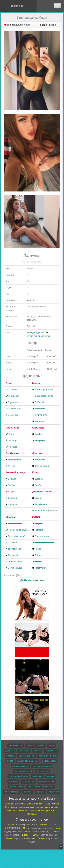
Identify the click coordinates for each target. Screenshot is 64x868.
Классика (13, 390)
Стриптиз (38, 428)
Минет (36, 383)
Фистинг (38, 453)
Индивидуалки (37, 333)
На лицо (13, 440)
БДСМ (36, 517)
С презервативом (44, 390)
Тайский (13, 542)
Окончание (13, 428)
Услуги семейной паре (47, 511)
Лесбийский (15, 409)
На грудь (13, 447)
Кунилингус (41, 415)
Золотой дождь (15, 472)
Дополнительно (42, 491)
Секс (9, 383)
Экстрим (11, 491)
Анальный (14, 396)
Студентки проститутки (39, 336)
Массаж (10, 517)
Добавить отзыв (32, 580)
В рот (11, 434)
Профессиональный (19, 530)
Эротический (15, 562)
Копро (36, 472)
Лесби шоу (12, 453)
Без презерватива (44, 396)
